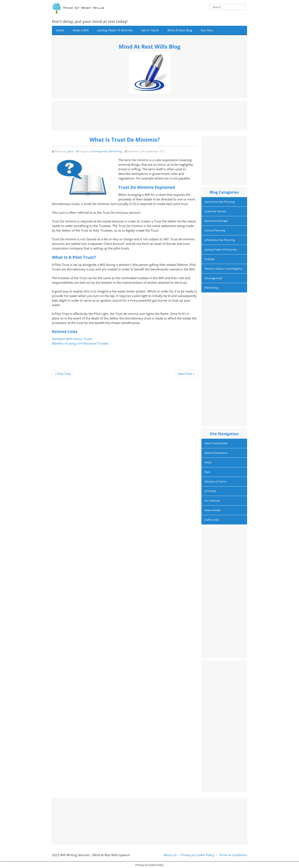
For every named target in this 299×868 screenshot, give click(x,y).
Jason (71, 151)
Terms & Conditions (233, 855)
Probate (209, 259)
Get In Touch (150, 30)
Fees (207, 472)
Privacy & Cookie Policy (198, 855)
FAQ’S (208, 462)
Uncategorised (99, 151)
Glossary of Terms (215, 481)
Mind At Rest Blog (180, 30)
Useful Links (212, 520)
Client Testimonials (216, 443)
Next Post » (186, 374)
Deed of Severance (216, 453)
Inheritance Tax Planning (220, 240)
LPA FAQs (210, 491)
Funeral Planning (215, 230)
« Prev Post (63, 374)
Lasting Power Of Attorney (221, 249)
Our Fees (207, 30)
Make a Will (81, 30)
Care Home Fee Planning (219, 202)
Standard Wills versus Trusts (72, 339)
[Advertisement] (149, 115)
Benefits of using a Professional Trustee (80, 343)
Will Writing (116, 151)
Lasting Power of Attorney (115, 30)
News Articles (213, 510)
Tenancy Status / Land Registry (223, 269)
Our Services (212, 501)
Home (60, 30)
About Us (170, 855)
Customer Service (215, 211)
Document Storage (216, 221)
